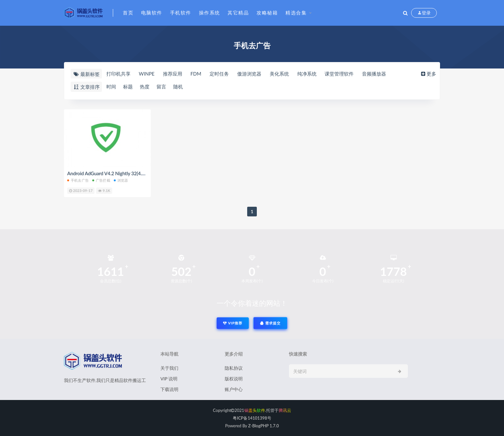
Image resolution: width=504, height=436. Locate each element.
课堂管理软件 (339, 74)
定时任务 (219, 74)
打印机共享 (118, 74)
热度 (145, 86)
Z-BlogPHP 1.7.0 (263, 426)
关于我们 (169, 368)
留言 (161, 86)
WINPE (147, 74)
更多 (428, 74)
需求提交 (270, 323)
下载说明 (169, 389)
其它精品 (238, 13)
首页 (128, 13)
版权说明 (234, 379)
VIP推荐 (233, 323)
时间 (111, 86)
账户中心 (234, 389)
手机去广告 (78, 180)
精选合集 (296, 13)
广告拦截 (101, 180)
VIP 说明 (169, 379)
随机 (178, 86)
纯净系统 (307, 74)
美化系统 (279, 74)
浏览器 (121, 180)
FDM (196, 74)
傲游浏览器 (249, 74)
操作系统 (210, 13)
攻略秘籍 (267, 13)
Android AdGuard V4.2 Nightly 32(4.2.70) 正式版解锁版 (125, 173)
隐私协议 (234, 368)
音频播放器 (374, 74)
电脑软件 (152, 13)
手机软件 (181, 13)
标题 (128, 86)
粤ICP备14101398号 (252, 418)
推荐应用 (173, 74)
